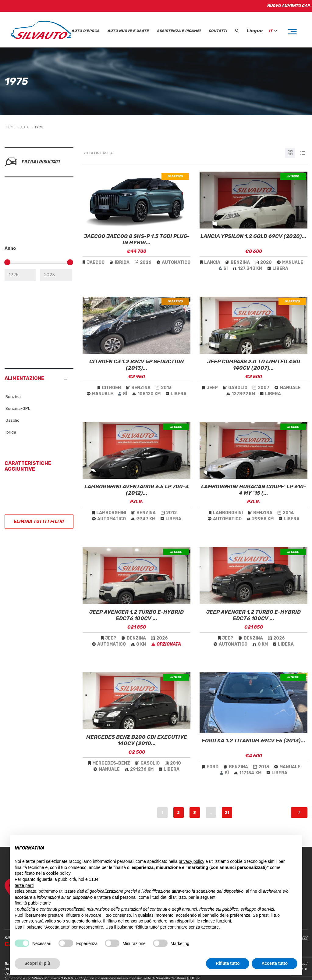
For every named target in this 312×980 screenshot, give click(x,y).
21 (227, 813)
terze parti (24, 885)
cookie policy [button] (58, 873)
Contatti (218, 31)
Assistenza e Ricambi (179, 31)
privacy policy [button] (192, 861)
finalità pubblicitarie (33, 903)
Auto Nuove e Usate (128, 31)
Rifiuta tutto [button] (228, 963)
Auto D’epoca (86, 31)
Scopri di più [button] (37, 963)
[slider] (7, 262)
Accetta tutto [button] (275, 963)
